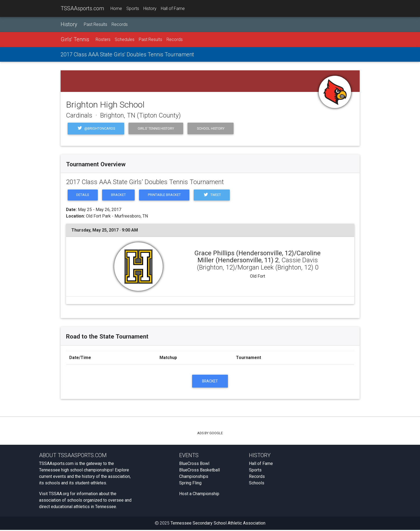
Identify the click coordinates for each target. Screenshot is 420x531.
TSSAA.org (59, 495)
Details (83, 195)
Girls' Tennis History (156, 128)
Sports (133, 8)
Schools (257, 484)
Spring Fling (190, 484)
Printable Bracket (166, 195)
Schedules (125, 40)
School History (211, 128)
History (150, 8)
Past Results (96, 25)
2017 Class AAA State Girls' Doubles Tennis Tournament (127, 55)
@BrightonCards (96, 129)
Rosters (103, 40)
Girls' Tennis (75, 40)
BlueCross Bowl (194, 465)
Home (116, 8)
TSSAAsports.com (82, 8)
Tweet (215, 195)
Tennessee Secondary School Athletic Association (218, 524)
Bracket (120, 195)
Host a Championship (199, 495)
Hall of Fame (173, 8)
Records (120, 25)
